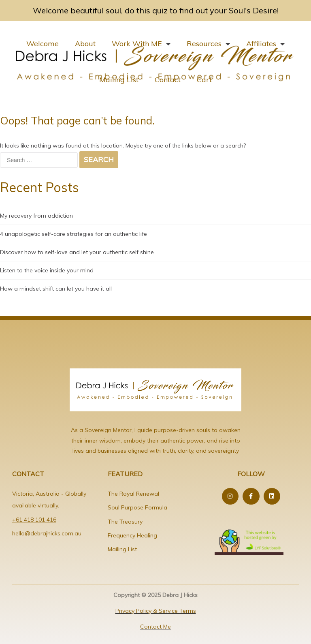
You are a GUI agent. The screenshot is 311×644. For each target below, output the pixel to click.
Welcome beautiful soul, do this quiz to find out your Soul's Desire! (156, 10)
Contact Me (155, 627)
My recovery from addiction (36, 216)
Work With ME (141, 44)
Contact (168, 80)
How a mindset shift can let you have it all (56, 289)
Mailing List (119, 80)
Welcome (43, 44)
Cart (204, 80)
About (85, 44)
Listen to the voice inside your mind (47, 270)
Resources (208, 44)
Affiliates (265, 44)
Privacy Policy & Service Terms (156, 611)
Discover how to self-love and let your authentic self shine (77, 252)
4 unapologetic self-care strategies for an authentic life (73, 234)
